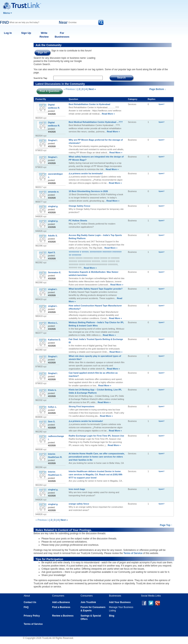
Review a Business (63, 616)
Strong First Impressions (82, 406)
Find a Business (61, 607)
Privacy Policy (32, 616)
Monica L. (53, 323)
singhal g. (53, 206)
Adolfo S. (53, 236)
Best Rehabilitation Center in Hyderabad (89, 104)
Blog (112, 616)
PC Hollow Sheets (78, 221)
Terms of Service (133, 553)
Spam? (162, 104)
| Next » (92, 89)
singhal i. (53, 289)
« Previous (69, 89)
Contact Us (30, 602)
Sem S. (52, 421)
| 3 (82, 89)
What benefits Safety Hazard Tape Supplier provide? (96, 289)
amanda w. (54, 192)
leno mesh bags (77, 489)
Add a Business (61, 602)
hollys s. (52, 407)
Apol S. (52, 252)
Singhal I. (53, 140)
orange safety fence (79, 504)
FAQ (26, 607)
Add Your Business (120, 602)
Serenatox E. (55, 272)
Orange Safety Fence (79, 206)
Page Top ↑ (166, 525)
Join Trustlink (88, 602)
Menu (8, 13)
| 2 (79, 89)
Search (121, 78)
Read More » (108, 114)
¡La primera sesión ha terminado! (86, 173)
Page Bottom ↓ (158, 89)
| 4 (85, 89)
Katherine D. (54, 340)
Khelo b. (52, 390)
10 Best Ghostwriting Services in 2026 (88, 191)
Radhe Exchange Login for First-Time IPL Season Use (96, 436)
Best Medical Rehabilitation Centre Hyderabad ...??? (96, 122)
